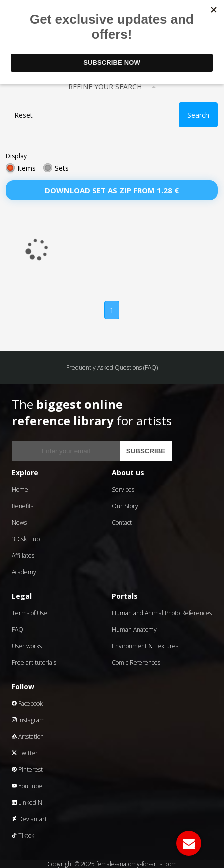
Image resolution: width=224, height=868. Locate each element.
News (19, 522)
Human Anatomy (134, 629)
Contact (122, 522)
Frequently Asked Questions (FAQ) (112, 368)
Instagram (28, 720)
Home (20, 489)
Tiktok (23, 835)
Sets (62, 168)
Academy (24, 572)
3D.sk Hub (26, 539)
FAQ (18, 629)
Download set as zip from (112, 190)
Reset (24, 115)
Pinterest (27, 769)
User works (27, 646)
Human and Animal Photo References (162, 613)
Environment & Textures (145, 646)
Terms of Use (30, 613)
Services (123, 489)
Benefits (23, 506)
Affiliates (23, 555)
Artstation (28, 736)
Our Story (125, 506)
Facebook (27, 703)
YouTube (27, 786)
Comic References (136, 662)
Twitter (25, 753)
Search (198, 115)
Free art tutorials (34, 662)
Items (27, 168)
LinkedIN (27, 802)
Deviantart (29, 819)
